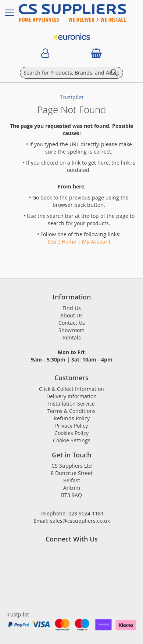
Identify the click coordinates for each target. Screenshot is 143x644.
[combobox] (71, 73)
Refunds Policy (72, 418)
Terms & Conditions (71, 411)
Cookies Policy (71, 433)
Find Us (72, 308)
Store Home (62, 242)
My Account (96, 242)
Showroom (71, 330)
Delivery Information (71, 396)
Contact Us (72, 323)
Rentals (72, 337)
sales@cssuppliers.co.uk (80, 521)
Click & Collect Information (71, 389)
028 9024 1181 (86, 513)
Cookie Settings (72, 440)
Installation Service (71, 404)
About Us (71, 315)
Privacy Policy (71, 426)
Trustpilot (72, 97)
